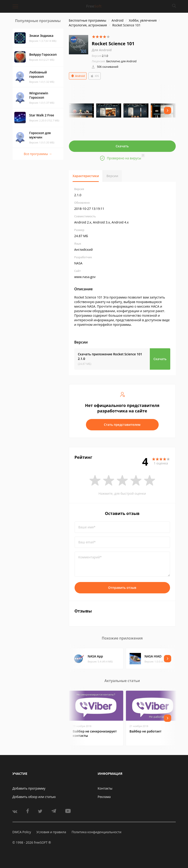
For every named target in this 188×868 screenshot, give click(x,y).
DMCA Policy (22, 832)
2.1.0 (100, 56)
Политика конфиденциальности (97, 832)
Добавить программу (29, 788)
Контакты (105, 788)
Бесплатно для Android (122, 61)
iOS (95, 76)
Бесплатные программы (88, 20)
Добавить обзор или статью (34, 797)
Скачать (122, 146)
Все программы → (38, 154)
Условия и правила (51, 832)
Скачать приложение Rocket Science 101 (110, 356)
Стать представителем (122, 425)
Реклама (104, 797)
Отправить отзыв (122, 588)
